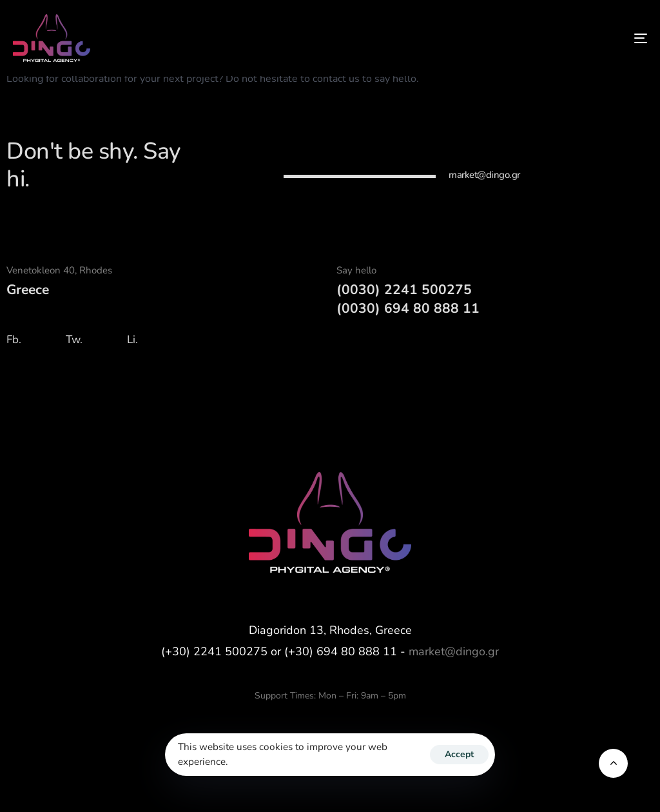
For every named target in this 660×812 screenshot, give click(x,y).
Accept (459, 754)
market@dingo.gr (454, 651)
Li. (132, 340)
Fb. (14, 340)
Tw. (74, 340)
